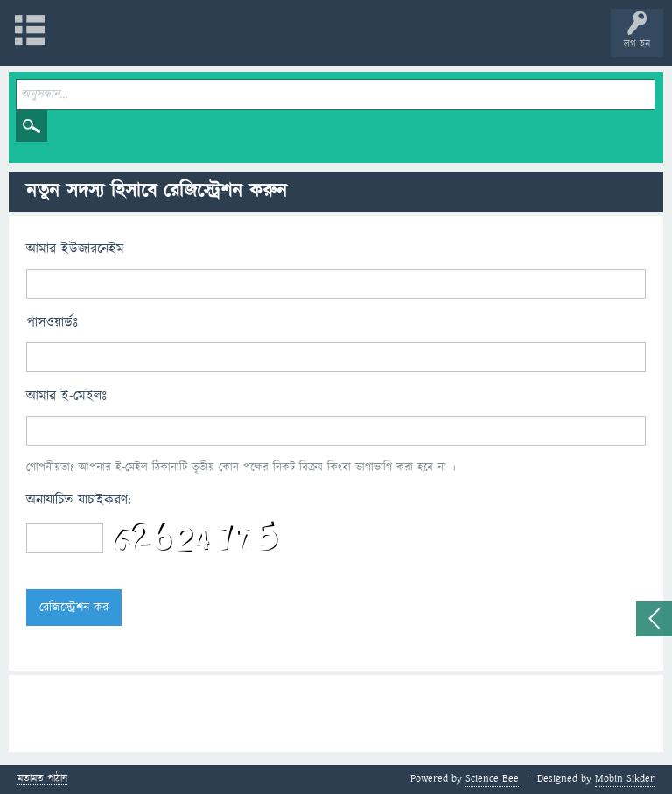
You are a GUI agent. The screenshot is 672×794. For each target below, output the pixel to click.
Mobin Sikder (625, 779)
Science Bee (492, 779)
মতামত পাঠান (42, 780)
